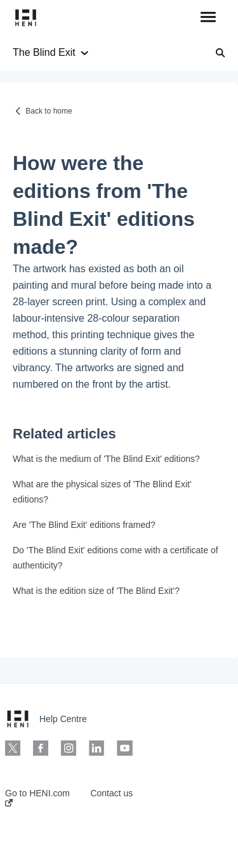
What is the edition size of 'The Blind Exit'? (96, 591)
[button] (208, 18)
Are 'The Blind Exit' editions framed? (84, 525)
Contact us (111, 793)
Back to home (49, 111)
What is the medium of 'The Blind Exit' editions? (106, 459)
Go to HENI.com (37, 797)
